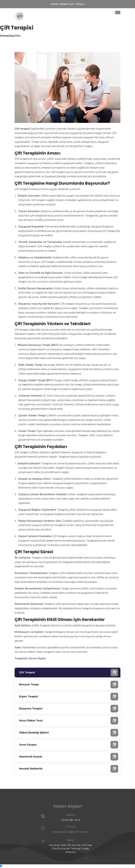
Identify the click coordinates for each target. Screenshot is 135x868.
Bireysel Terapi (69, 685)
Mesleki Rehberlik (69, 769)
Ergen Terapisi (69, 697)
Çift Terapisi (69, 673)
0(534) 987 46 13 (71, 820)
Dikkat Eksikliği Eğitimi (69, 733)
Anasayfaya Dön (10, 36)
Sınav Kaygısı (69, 745)
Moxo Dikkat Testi (69, 721)
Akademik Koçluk (69, 757)
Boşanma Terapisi (69, 709)
